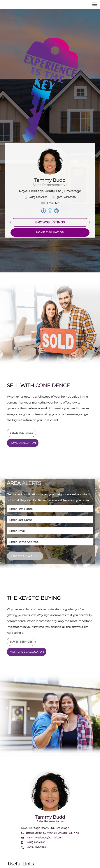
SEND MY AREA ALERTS (25, 556)
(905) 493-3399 (66, 197)
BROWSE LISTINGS (50, 222)
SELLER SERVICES (21, 433)
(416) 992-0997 (38, 197)
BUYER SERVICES (21, 642)
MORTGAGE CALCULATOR (27, 652)
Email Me (50, 203)
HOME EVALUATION (50, 232)
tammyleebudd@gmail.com (45, 838)
